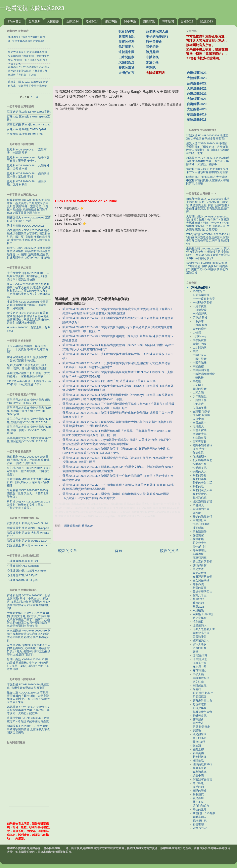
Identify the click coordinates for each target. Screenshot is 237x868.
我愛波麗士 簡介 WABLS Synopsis (28, 528)
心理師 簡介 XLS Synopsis (23, 566)
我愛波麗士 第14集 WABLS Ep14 (27, 541)
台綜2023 (187, 21)
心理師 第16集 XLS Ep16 (22, 580)
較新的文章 (68, 551)
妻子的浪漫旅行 (157, 36)
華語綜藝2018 (197, 120)
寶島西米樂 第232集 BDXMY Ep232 (29, 125)
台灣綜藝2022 (197, 83)
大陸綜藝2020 (197, 109)
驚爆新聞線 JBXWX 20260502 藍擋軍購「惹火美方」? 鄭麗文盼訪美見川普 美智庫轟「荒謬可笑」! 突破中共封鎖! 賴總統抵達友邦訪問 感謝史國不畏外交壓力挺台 (28, 207)
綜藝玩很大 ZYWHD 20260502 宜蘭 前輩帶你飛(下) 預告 (29, 219)
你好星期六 (126, 47)
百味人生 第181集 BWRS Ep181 (27, 129)
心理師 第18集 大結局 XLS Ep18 (27, 571)
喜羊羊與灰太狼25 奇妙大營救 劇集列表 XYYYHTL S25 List (29, 401)
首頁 (118, 551)
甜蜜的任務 (126, 42)
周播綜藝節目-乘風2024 (79, 526)
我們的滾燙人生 (157, 31)
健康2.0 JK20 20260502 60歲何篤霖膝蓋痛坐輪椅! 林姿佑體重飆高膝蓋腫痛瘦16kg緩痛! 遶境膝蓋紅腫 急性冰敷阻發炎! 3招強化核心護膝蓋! (29, 253)
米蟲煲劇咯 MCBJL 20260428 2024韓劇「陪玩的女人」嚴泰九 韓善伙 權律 (28, 482)
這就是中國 (126, 52)
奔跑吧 (151, 68)
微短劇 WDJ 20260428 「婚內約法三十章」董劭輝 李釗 (28, 175)
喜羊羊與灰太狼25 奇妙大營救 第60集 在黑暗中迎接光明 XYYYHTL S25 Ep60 (29, 411)
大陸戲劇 (53, 21)
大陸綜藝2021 (197, 99)
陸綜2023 (207, 21)
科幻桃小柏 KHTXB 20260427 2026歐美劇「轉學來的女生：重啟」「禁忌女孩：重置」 (28, 505)
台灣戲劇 (34, 21)
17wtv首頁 (15, 21)
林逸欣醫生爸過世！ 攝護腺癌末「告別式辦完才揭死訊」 (27, 359)
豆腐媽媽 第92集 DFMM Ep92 (25, 134)
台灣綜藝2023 (197, 73)
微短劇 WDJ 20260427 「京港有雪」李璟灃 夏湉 (27, 151)
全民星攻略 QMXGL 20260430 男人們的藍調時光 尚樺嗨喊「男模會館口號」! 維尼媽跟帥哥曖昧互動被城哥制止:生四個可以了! (29, 650)
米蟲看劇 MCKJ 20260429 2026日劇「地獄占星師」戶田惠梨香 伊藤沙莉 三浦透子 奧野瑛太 (28, 460)
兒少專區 (130, 21)
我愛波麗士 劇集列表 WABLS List (27, 523)
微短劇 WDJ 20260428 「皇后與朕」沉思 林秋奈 (27, 183)
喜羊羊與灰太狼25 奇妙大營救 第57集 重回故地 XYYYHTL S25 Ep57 (29, 440)
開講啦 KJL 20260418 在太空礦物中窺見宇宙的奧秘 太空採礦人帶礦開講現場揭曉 (28, 729)
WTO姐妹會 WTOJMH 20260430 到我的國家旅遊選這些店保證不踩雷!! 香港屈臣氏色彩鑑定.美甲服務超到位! (29, 635)
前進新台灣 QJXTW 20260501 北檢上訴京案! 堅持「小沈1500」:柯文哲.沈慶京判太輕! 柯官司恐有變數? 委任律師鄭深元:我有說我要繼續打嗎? (29, 602)
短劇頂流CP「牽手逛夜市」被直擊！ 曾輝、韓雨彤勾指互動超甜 (27, 367)
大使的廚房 (126, 62)
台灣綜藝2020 (197, 104)
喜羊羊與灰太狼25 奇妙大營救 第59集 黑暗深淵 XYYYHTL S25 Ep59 (29, 420)
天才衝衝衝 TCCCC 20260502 (25, 226)
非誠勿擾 (152, 57)
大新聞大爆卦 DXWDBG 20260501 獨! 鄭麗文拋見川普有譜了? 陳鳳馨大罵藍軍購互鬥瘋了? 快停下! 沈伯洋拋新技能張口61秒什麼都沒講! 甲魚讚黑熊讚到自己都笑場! (29, 620)
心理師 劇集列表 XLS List (23, 561)
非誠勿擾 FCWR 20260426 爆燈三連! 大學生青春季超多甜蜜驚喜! (28, 686)
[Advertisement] (118, 264)
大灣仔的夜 (126, 73)
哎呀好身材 (126, 31)
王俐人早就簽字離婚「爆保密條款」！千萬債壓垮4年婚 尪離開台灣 (28, 349)
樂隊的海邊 (126, 68)
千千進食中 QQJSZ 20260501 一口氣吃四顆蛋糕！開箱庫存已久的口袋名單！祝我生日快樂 (28, 276)
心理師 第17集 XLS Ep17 (22, 575)
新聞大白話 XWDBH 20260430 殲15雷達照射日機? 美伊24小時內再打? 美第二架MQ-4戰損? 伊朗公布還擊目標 (28, 664)
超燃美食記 (126, 36)
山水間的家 (126, 57)
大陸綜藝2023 (197, 78)
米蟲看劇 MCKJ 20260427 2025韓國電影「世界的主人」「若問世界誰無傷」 (28, 493)
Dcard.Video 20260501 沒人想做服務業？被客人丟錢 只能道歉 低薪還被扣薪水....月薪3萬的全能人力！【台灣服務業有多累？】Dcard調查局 (29, 291)
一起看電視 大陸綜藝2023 (32, 8)
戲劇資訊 (149, 21)
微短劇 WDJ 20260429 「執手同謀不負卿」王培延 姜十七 (28, 159)
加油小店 (152, 62)
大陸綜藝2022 (197, 89)
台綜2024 (72, 21)
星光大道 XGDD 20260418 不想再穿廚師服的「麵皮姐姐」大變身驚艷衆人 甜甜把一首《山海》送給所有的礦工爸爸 (28, 697)
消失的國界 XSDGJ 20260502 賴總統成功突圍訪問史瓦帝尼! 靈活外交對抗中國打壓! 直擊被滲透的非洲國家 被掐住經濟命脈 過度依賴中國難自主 (29, 237)
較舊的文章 (169, 551)
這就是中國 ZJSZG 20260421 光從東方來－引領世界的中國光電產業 (28, 720)
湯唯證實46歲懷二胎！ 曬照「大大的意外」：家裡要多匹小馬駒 (28, 375)
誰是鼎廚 (152, 52)
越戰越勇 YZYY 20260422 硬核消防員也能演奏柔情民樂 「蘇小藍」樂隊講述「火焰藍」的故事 (29, 710)
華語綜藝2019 (197, 114)
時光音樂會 (154, 42)
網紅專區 (111, 21)
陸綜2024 (92, 21)
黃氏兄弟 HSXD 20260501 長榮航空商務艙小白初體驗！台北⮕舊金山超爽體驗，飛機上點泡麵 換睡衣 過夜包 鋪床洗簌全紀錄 (28, 318)
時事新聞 (168, 21)
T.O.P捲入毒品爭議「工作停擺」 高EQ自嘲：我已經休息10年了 (29, 383)
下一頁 (34, 97)
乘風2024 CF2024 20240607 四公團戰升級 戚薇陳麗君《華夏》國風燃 (109, 381)
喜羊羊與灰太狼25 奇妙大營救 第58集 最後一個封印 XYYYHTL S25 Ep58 (29, 430)
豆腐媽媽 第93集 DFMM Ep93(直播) (29, 112)
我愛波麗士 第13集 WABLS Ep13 (27, 546)
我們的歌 (152, 47)
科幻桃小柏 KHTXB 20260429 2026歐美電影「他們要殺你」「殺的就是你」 (28, 471)
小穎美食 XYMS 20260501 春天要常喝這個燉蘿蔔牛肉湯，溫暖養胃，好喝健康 (28, 305)
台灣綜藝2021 (197, 94)
